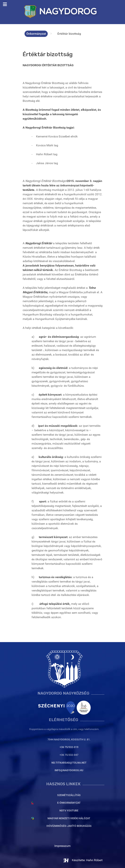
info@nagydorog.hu (69, 770)
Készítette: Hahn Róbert (83, 860)
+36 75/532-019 (69, 747)
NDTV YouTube (69, 811)
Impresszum (62, 846)
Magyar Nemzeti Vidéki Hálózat (69, 818)
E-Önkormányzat (69, 803)
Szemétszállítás (69, 795)
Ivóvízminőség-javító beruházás (69, 826)
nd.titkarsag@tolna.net (69, 763)
